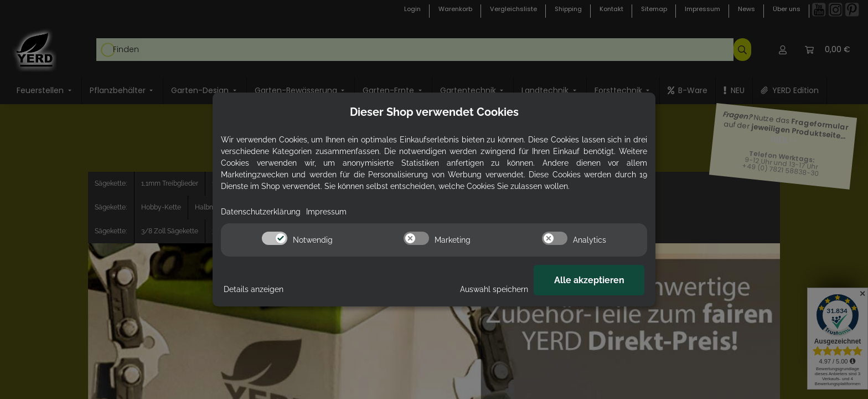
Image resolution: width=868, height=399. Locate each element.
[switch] (275, 238)
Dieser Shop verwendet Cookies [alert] (434, 112)
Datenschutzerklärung (261, 212)
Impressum (326, 212)
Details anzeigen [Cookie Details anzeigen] (254, 289)
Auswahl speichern (494, 289)
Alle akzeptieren (589, 280)
